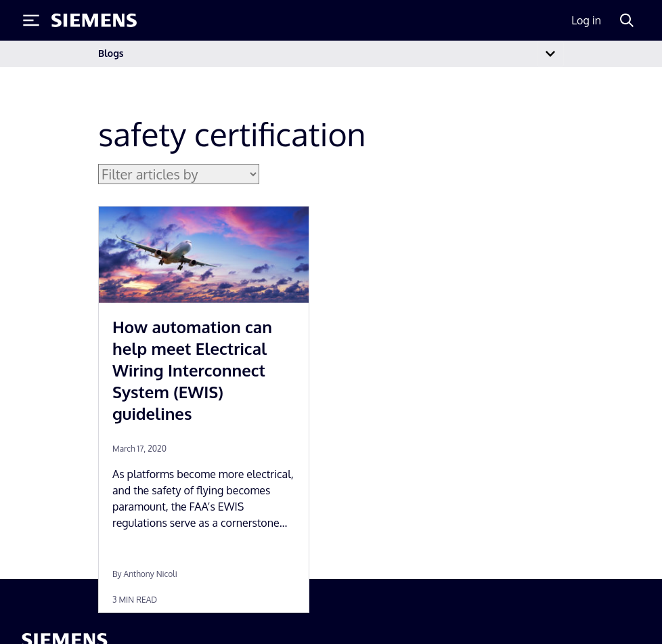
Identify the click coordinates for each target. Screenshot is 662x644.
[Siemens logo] (94, 20)
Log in (586, 20)
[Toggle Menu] (31, 20)
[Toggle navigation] (550, 54)
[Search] (627, 20)
